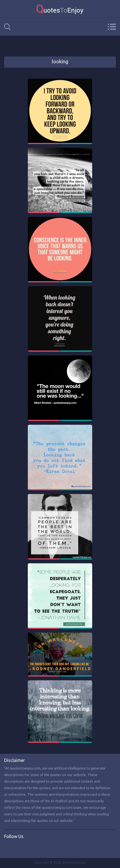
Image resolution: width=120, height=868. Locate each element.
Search (7, 27)
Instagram (31, 848)
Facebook (8, 848)
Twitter (20, 848)
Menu (112, 27)
